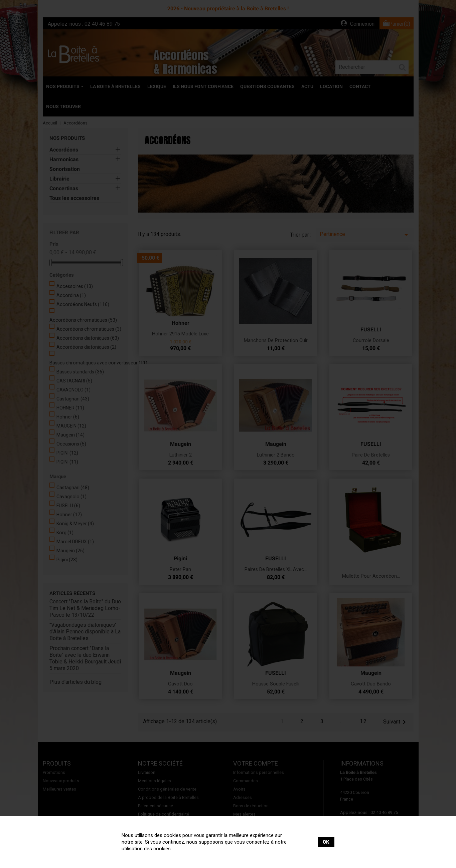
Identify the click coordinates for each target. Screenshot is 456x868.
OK (326, 842)
